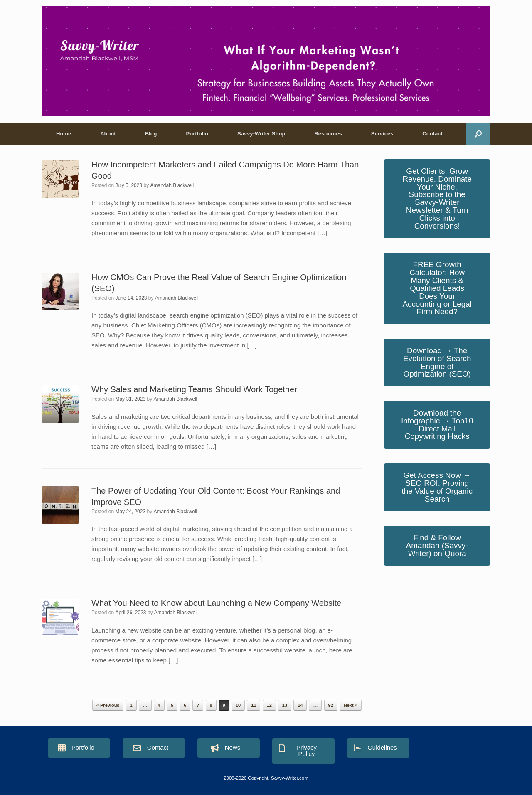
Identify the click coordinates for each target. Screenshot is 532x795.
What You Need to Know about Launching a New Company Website (216, 603)
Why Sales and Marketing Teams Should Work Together (194, 389)
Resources (328, 134)
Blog (151, 134)
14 (300, 705)
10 (238, 705)
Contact (432, 134)
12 (269, 705)
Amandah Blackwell (172, 185)
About (108, 134)
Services (382, 134)
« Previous (108, 705)
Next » (351, 705)
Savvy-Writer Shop (261, 134)
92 (331, 705)
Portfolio (197, 134)
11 (254, 705)
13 (285, 705)
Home (64, 134)
